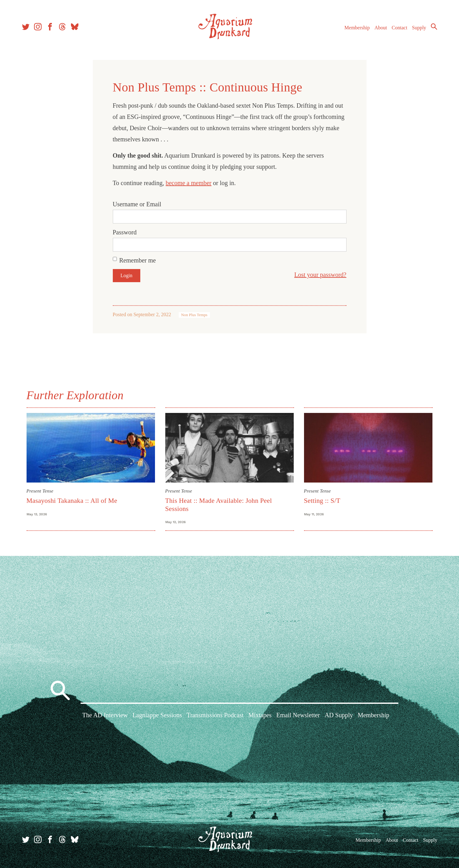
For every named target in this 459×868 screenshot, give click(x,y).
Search (434, 27)
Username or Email (137, 204)
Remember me (138, 260)
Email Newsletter (298, 715)
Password (125, 232)
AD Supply (339, 715)
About (381, 28)
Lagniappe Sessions (157, 715)
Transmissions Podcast (215, 715)
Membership (357, 28)
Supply (419, 28)
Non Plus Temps (194, 315)
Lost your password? (320, 275)
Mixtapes (260, 715)
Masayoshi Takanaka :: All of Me (72, 501)
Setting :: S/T (322, 501)
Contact (400, 28)
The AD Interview (105, 715)
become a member (189, 183)
